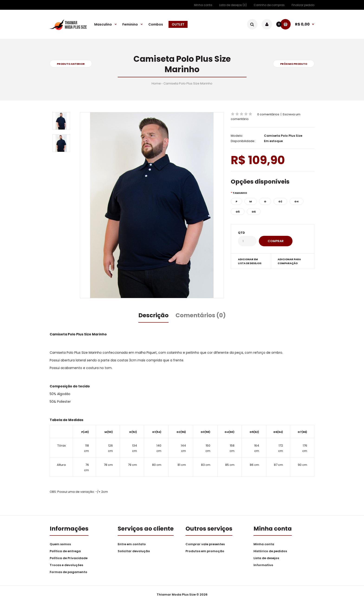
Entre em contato (132, 544)
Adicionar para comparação (289, 261)
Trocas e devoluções (66, 565)
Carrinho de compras (269, 5)
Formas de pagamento (68, 572)
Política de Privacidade (69, 558)
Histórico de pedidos (270, 551)
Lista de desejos (266, 558)
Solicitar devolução (134, 551)
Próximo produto (294, 64)
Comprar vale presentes (205, 544)
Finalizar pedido (303, 5)
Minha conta (203, 5)
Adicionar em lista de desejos (250, 261)
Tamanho (240, 193)
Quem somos (60, 544)
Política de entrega (65, 551)
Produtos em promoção (205, 551)
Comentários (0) (201, 315)
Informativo (263, 565)
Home (156, 83)
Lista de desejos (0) (233, 5)
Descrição (153, 315)
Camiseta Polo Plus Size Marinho (188, 83)
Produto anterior (71, 64)
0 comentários (268, 114)
